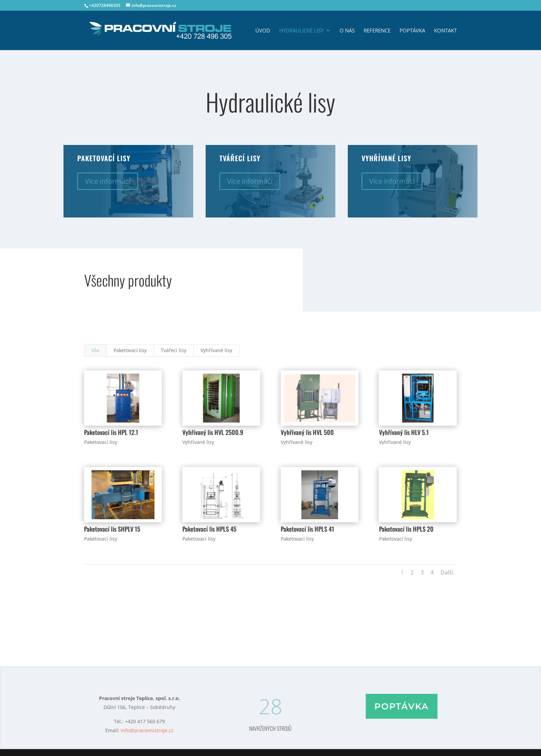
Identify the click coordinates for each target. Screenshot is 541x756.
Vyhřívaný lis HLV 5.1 (404, 432)
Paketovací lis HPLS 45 (209, 529)
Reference (377, 31)
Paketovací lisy (130, 350)
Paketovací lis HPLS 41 (307, 529)
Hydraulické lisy (301, 31)
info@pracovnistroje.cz (147, 730)
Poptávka (412, 31)
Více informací (108, 181)
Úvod (263, 31)
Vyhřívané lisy (216, 350)
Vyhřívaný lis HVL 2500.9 (213, 432)
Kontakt (445, 31)
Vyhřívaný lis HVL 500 (307, 432)
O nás (347, 31)
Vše (95, 350)
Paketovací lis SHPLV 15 (112, 529)
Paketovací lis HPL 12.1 (111, 432)
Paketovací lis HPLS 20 (406, 529)
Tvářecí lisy (174, 350)
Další (447, 572)
